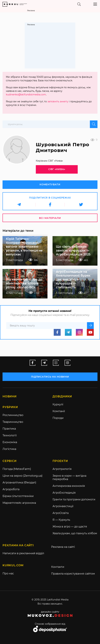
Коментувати (50, 184)
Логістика (9, 449)
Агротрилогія (62, 469)
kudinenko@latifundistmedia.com (26, 95)
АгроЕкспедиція (64, 493)
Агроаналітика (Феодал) (19, 483)
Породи (58, 418)
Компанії (59, 411)
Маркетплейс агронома (19, 503)
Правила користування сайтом (73, 574)
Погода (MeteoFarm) (17, 469)
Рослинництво (13, 415)
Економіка (10, 442)
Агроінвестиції (63, 506)
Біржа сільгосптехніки (18, 496)
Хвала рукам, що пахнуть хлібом (75, 533)
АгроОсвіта (61, 513)
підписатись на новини (50, 377)
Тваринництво (13, 422)
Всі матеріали (50, 218)
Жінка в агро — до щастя (70, 527)
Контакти (58, 567)
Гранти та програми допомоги (74, 500)
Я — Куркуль (61, 520)
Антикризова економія (69, 486)
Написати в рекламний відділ (23, 553)
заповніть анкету (58, 101)
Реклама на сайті (63, 547)
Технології (10, 436)
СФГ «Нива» (57, 169)
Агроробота (11, 489)
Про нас (8, 573)
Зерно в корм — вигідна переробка (69, 478)
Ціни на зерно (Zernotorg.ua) (22, 476)
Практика (9, 429)
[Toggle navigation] (95, 4)
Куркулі (58, 405)
